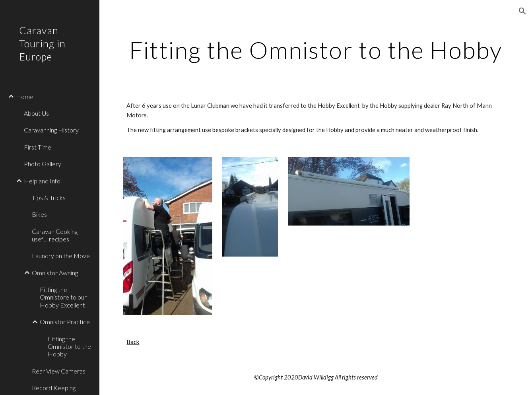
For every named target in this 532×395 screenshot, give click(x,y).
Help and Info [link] (42, 181)
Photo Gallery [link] (43, 164)
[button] (522, 11)
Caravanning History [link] (51, 130)
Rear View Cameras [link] (59, 371)
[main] (316, 50)
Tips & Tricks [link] (49, 197)
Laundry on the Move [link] (61, 256)
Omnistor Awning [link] (55, 273)
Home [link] (25, 96)
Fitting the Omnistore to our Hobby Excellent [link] (63, 297)
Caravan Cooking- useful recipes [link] (56, 235)
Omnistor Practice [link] (65, 322)
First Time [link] (38, 147)
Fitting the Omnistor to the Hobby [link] (69, 346)
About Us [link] (36, 113)
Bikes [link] (39, 214)
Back (133, 342)
